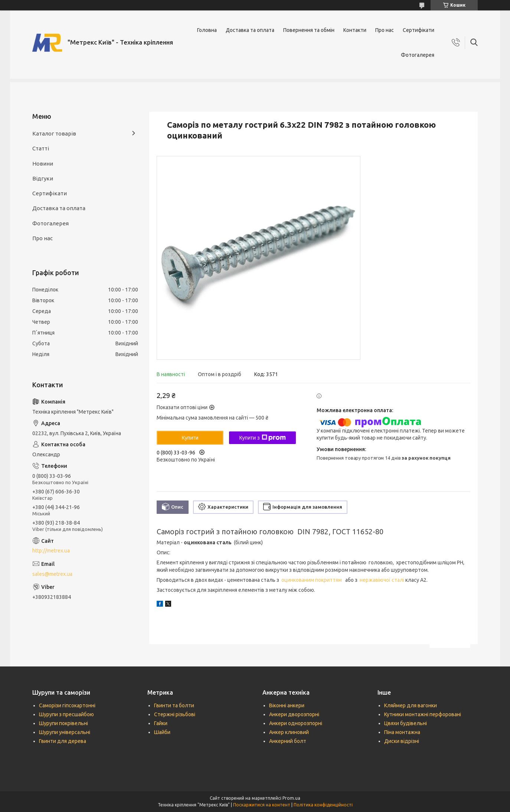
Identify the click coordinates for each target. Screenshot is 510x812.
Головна (207, 30)
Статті (41, 148)
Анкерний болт (288, 741)
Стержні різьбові (175, 714)
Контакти (355, 30)
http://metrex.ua (51, 551)
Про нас (385, 30)
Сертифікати (419, 30)
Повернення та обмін (309, 30)
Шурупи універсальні (65, 732)
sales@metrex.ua (52, 574)
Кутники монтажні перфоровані (423, 714)
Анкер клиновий (289, 732)
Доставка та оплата (250, 30)
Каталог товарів (54, 133)
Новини (43, 164)
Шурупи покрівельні (63, 723)
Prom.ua (291, 798)
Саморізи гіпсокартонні (67, 705)
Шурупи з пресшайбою (66, 714)
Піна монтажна (402, 732)
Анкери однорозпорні (296, 723)
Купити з (262, 438)
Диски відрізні (402, 741)
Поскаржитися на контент (262, 805)
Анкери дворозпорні (294, 714)
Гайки (161, 723)
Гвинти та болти (174, 705)
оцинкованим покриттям (312, 580)
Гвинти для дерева (63, 741)
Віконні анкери (287, 705)
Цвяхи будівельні (406, 723)
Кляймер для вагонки (411, 705)
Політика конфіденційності (323, 805)
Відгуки (43, 178)
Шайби (162, 732)
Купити (190, 438)
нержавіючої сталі (382, 580)
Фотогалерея (418, 55)
